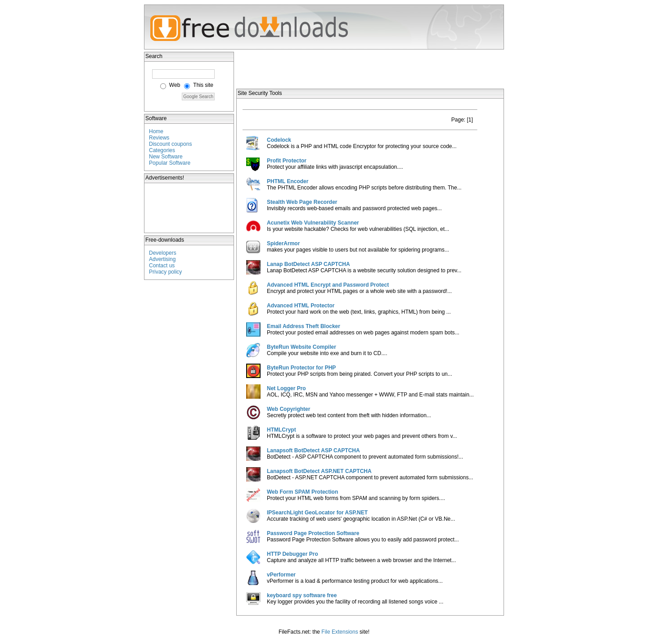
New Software (166, 157)
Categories (162, 150)
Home (156, 131)
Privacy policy (165, 272)
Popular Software (170, 163)
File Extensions (340, 632)
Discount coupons (170, 144)
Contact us (162, 266)
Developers (163, 253)
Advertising (162, 259)
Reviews (159, 138)
